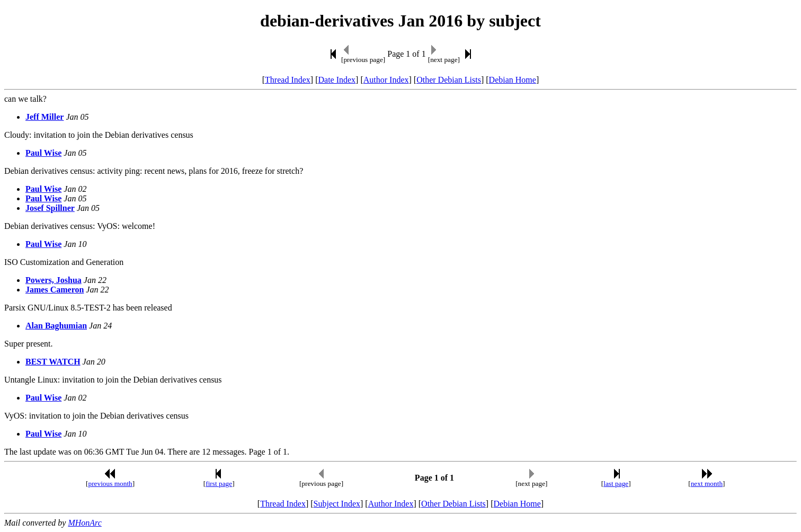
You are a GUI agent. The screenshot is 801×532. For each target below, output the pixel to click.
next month (707, 484)
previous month (110, 484)
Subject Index (337, 504)
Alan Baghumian (56, 326)
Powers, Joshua (54, 280)
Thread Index (288, 80)
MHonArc (84, 523)
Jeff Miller (44, 117)
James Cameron (55, 290)
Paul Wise (43, 153)
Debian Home (513, 80)
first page (219, 484)
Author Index (386, 80)
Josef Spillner (50, 208)
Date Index (337, 80)
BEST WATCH (53, 362)
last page (616, 484)
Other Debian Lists (449, 80)
